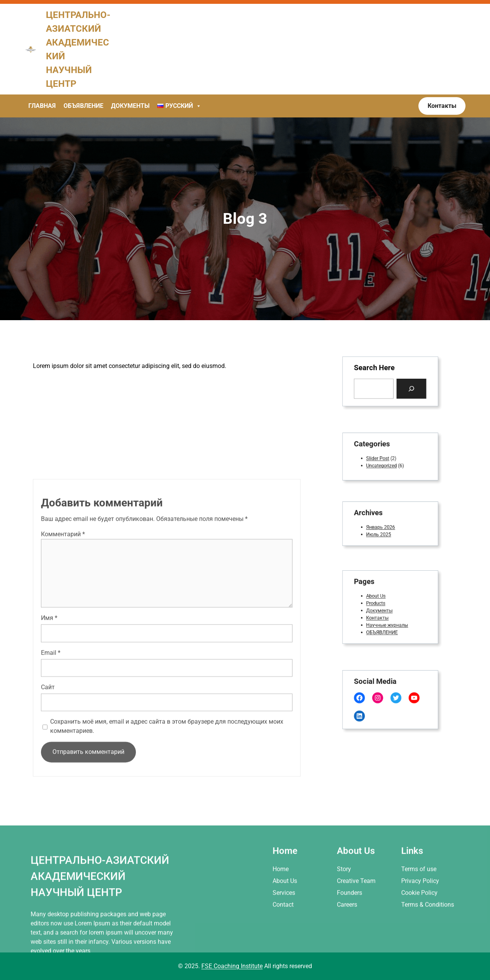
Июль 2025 (381, 532)
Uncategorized (383, 464)
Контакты (380, 615)
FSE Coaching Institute (232, 966)
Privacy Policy (420, 922)
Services (284, 934)
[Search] (407, 387)
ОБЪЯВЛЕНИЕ (384, 627)
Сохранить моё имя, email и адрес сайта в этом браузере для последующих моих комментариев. (167, 794)
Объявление (83, 106)
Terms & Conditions (428, 945)
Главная (42, 106)
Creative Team (356, 922)
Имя (49, 685)
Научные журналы (388, 622)
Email (51, 720)
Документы (130, 106)
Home (281, 909)
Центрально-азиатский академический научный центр (100, 917)
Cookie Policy (419, 934)
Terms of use (419, 909)
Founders (350, 934)
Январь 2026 (382, 526)
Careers (347, 945)
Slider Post (380, 458)
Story (344, 909)
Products (379, 604)
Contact (283, 945)
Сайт (48, 755)
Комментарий (63, 602)
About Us (379, 598)
